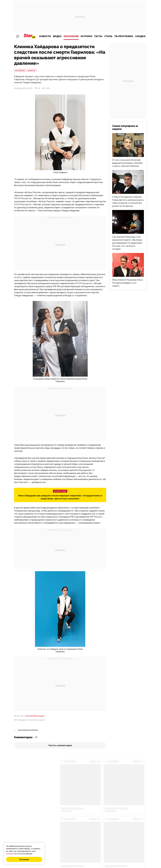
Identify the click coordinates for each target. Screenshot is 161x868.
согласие (10, 854)
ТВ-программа (124, 36)
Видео (57, 36)
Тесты (98, 36)
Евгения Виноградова (35, 716)
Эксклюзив (71, 36)
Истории (86, 36)
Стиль (108, 36)
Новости (45, 36)
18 (37, 88)
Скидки (140, 36)
